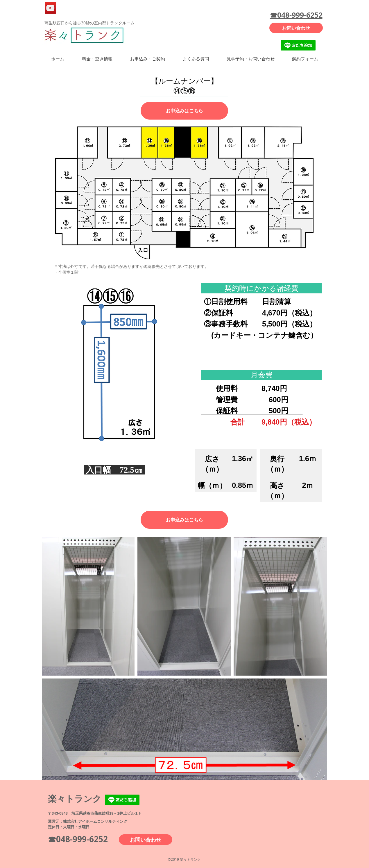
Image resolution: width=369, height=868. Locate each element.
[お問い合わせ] (296, 28)
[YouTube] (50, 8)
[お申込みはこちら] (184, 111)
